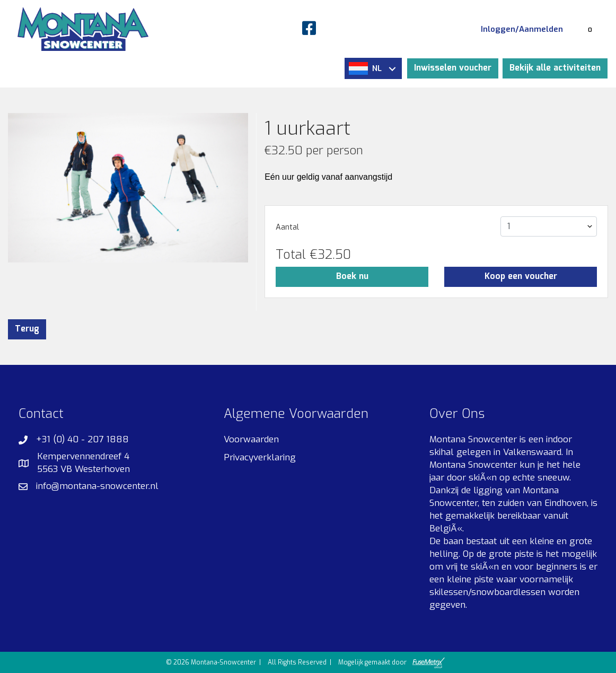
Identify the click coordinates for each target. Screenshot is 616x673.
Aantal (287, 227)
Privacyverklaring (260, 457)
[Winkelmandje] (590, 29)
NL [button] (372, 68)
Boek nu (352, 277)
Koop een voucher (521, 277)
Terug (27, 329)
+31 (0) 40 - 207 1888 (82, 439)
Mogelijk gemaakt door (391, 663)
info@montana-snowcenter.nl (97, 486)
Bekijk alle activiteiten (555, 68)
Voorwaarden (251, 439)
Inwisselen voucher (453, 68)
